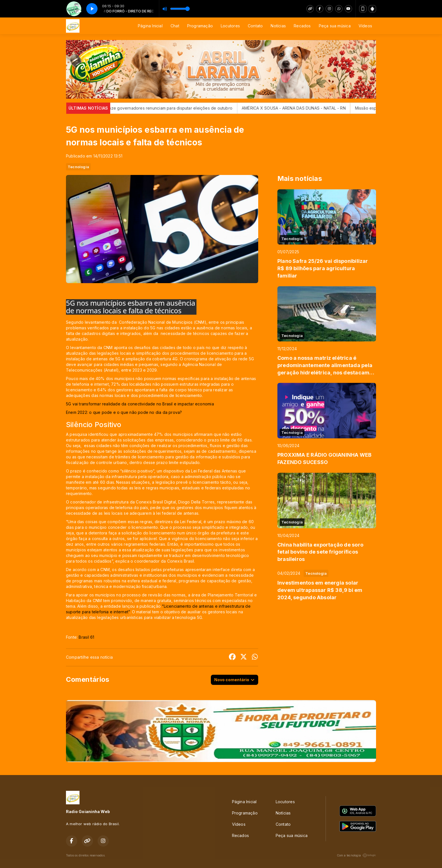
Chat (175, 26)
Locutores (230, 26)
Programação (200, 26)
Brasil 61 (86, 637)
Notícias (278, 26)
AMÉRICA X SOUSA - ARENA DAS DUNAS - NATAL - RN (306, 108)
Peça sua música (335, 26)
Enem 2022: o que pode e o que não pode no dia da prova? (124, 412)
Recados (302, 26)
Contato (255, 26)
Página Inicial (150, 26)
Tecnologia (78, 167)
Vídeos (365, 26)
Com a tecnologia (356, 855)
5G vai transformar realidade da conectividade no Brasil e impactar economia (140, 404)
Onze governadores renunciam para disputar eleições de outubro (182, 108)
